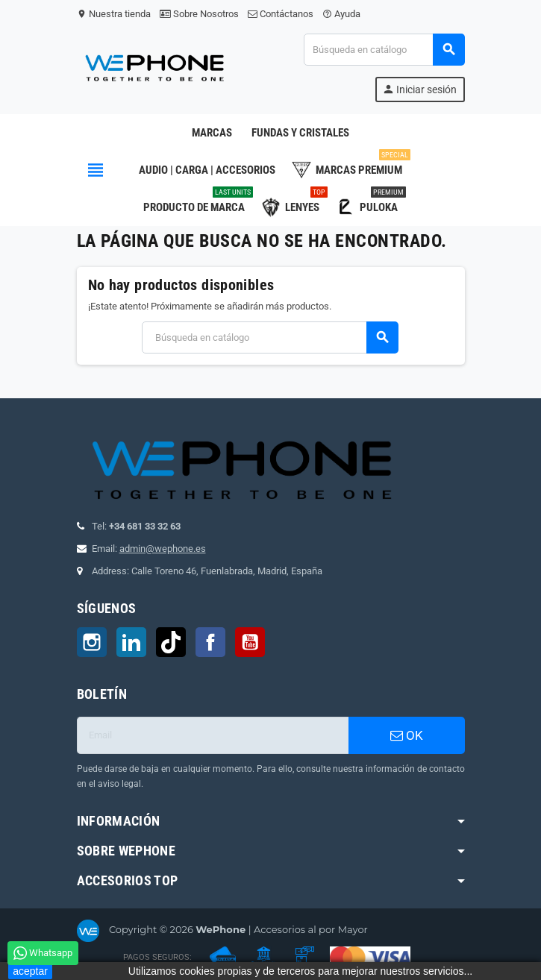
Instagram (92, 642)
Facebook (210, 642)
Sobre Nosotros (199, 14)
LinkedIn (131, 642)
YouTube (250, 642)
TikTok (171, 642)
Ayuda (341, 14)
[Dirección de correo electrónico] (213, 735)
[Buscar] (384, 50)
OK (407, 735)
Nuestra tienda (114, 14)
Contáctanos (281, 14)
